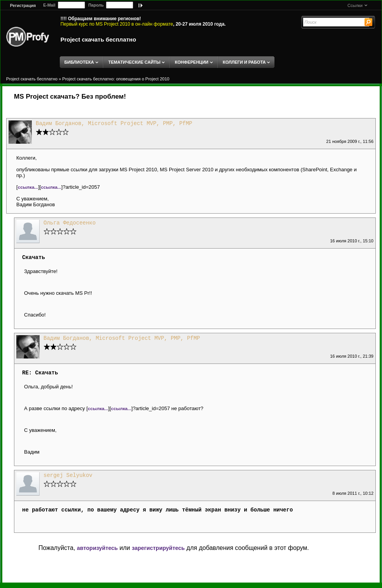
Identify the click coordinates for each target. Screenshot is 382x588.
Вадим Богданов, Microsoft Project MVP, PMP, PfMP (114, 124)
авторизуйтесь (97, 548)
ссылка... (28, 187)
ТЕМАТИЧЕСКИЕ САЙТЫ (134, 62)
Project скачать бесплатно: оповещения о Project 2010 (116, 79)
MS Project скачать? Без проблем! (70, 97)
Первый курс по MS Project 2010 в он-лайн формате (117, 24)
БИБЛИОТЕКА (79, 62)
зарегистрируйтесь (158, 548)
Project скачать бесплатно (98, 39)
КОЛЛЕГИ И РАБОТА (244, 62)
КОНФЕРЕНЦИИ (191, 62)
